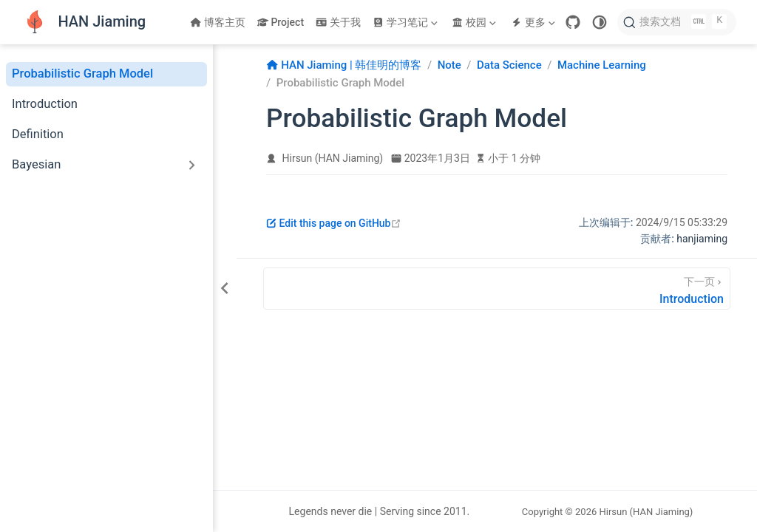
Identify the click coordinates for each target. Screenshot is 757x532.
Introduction (45, 104)
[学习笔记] (407, 22)
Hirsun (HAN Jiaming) (333, 158)
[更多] (534, 22)
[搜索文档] (677, 22)
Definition (38, 134)
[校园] (475, 22)
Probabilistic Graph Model (82, 74)
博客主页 (218, 22)
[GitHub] (573, 22)
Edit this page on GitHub (334, 223)
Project (281, 22)
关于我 (338, 22)
